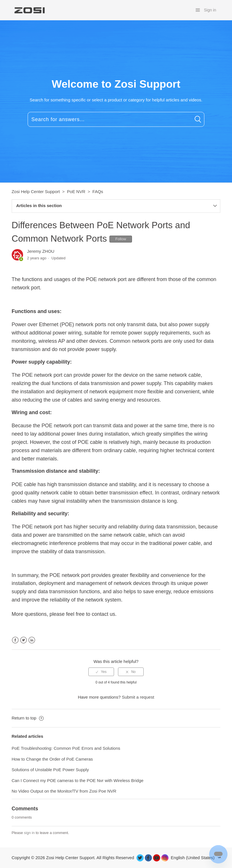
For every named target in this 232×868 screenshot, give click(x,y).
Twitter (24, 640)
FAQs (98, 192)
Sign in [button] (210, 10)
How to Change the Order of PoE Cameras (52, 759)
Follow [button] (121, 239)
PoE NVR (76, 192)
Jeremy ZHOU (41, 251)
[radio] (101, 672)
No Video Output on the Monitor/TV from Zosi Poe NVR (64, 791)
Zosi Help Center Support (36, 192)
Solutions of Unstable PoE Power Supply (50, 770)
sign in (29, 833)
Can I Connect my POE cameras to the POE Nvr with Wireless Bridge (78, 780)
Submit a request (138, 697)
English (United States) (193, 858)
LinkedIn (32, 640)
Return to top (28, 718)
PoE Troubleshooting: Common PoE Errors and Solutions (66, 748)
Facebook (15, 640)
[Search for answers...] (116, 119)
